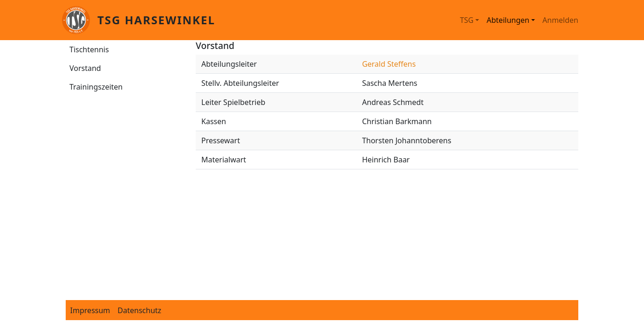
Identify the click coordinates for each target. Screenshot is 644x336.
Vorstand (85, 68)
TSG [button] (467, 20)
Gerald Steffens (389, 64)
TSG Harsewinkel (156, 20)
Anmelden (560, 20)
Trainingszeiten (96, 87)
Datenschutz (139, 310)
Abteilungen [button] (508, 20)
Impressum (90, 310)
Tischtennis (89, 49)
